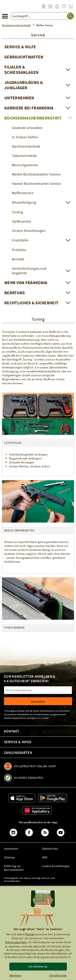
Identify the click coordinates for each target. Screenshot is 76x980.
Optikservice (22, 221)
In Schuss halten (25, 137)
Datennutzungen (16, 942)
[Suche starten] (70, 16)
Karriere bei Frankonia (29, 108)
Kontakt (18, 259)
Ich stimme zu (38, 966)
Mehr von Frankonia (26, 283)
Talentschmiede (24, 156)
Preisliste (19, 250)
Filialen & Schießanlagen (21, 70)
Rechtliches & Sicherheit (31, 303)
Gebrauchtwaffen (24, 57)
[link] (50, 7)
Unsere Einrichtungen (29, 231)
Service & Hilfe (20, 47)
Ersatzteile (20, 240)
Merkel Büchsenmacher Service (36, 174)
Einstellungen (58, 975)
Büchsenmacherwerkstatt (33, 118)
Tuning (17, 212)
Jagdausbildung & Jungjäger (24, 85)
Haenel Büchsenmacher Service (36, 184)
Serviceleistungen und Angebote (29, 271)
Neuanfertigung (24, 202)
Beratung (15, 293)
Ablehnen (15, 975)
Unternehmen (19, 98)
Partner (30, 934)
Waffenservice (23, 193)
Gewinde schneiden (27, 128)
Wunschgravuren (25, 165)
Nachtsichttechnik (26, 146)
